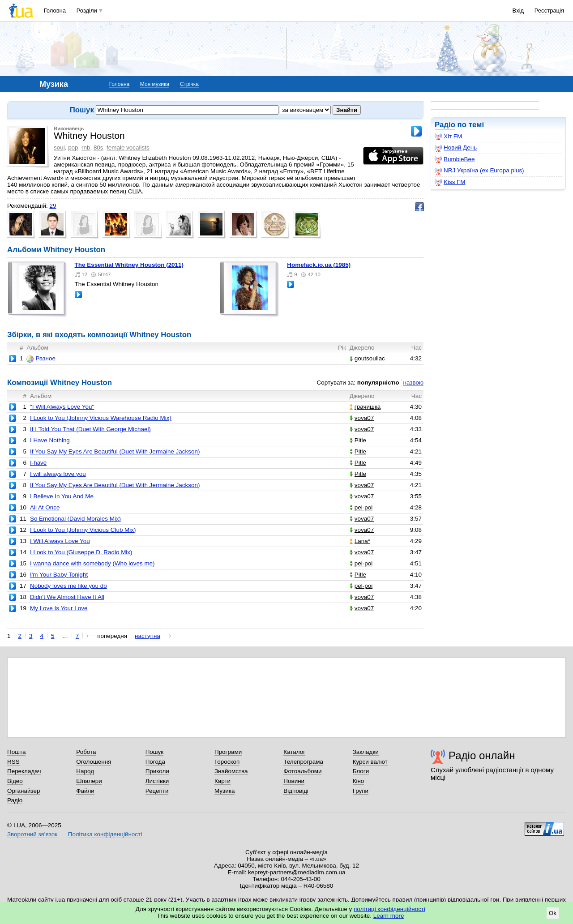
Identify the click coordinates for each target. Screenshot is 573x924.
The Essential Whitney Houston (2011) (129, 265)
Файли (85, 791)
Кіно (359, 781)
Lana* (360, 541)
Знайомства (231, 771)
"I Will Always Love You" (62, 407)
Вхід (518, 11)
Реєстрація (549, 11)
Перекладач (24, 771)
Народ (85, 771)
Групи (361, 791)
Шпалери (89, 781)
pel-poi (361, 507)
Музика (224, 791)
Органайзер (24, 791)
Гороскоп (227, 762)
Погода (155, 762)
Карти (222, 781)
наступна (148, 636)
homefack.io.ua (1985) (319, 265)
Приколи (157, 771)
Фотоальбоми (302, 771)
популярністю (378, 383)
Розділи (87, 11)
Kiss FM (450, 182)
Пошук (155, 752)
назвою (413, 383)
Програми (228, 752)
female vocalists (128, 148)
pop (73, 148)
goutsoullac (367, 358)
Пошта (16, 752)
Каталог (294, 752)
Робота (86, 752)
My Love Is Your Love (59, 608)
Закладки (366, 752)
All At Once (45, 507)
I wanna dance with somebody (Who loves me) (92, 563)
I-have (38, 463)
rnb (86, 148)
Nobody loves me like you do (68, 586)
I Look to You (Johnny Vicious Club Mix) (83, 530)
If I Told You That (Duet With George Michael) (90, 429)
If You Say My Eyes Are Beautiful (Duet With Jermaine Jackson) (115, 451)
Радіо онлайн (482, 755)
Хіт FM (448, 137)
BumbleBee (455, 159)
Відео (15, 781)
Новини (294, 781)
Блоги (361, 771)
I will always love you (58, 474)
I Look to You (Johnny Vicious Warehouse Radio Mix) (101, 418)
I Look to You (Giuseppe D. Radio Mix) (81, 552)
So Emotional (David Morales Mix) (75, 519)
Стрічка (189, 84)
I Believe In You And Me (62, 496)
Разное (41, 359)
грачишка (365, 407)
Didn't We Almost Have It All (67, 597)
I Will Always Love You (60, 541)
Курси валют (370, 762)
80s (98, 148)
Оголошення (94, 762)
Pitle (358, 440)
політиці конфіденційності (389, 909)
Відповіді (296, 791)
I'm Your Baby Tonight (59, 575)
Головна (55, 11)
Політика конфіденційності (105, 834)
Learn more (389, 916)
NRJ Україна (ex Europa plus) (479, 171)
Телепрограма (303, 762)
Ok (553, 913)
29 (53, 206)
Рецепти (157, 791)
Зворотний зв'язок (32, 834)
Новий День (456, 148)
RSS (13, 762)
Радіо (445, 125)
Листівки (157, 781)
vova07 (362, 418)
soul (59, 148)
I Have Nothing (50, 440)
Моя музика (155, 84)
